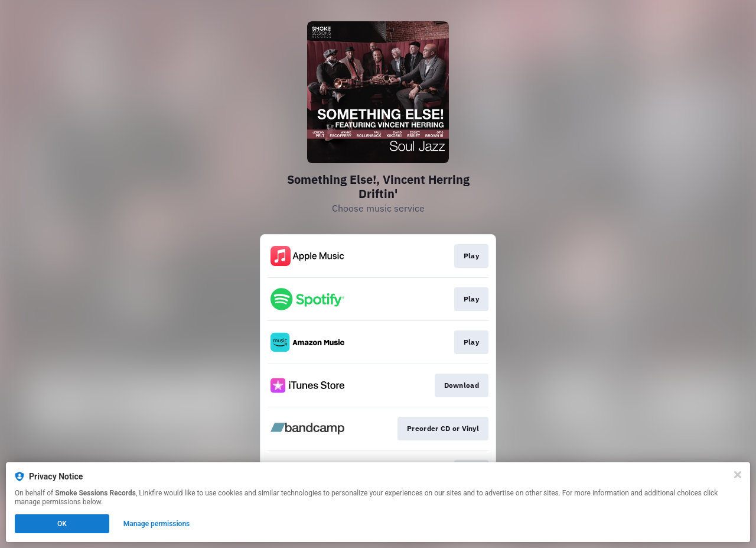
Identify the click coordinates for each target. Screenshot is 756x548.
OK (62, 524)
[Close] (738, 475)
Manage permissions (157, 524)
